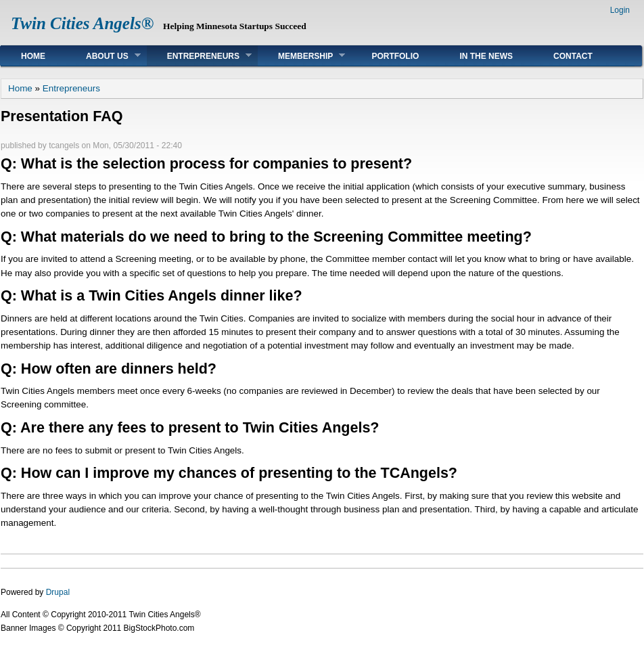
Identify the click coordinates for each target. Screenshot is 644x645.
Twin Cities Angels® (82, 23)
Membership (301, 56)
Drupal (58, 592)
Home (33, 56)
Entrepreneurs (199, 56)
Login (620, 10)
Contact (573, 56)
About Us (103, 56)
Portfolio (395, 56)
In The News (486, 56)
